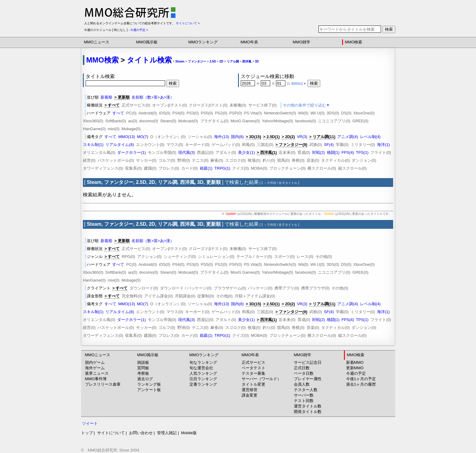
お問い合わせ (141, 433)
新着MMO (355, 362)
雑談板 (143, 362)
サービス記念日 (308, 362)
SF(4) (329, 145)
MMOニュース (97, 42)
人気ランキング (203, 373)
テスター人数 (306, 390)
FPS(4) (348, 152)
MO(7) (143, 137)
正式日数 (302, 368)
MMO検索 (354, 42)
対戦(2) (318, 152)
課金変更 (250, 395)
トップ (87, 433)
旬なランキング (203, 362)
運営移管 (250, 390)
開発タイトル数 (308, 412)
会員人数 (302, 384)
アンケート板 (149, 390)
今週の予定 (356, 373)
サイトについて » (188, 23)
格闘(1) (333, 152)
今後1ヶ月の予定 (361, 379)
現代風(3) (187, 152)
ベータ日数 (304, 373)
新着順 (106, 97)
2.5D (213, 61)
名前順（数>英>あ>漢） (153, 97)
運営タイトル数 (308, 406)
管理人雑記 (167, 433)
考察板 (143, 373)
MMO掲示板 (147, 42)
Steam (180, 61)
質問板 (143, 368)
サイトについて (111, 433)
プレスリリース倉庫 (103, 384)
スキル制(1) (93, 145)
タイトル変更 (253, 384)
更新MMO (355, 368)
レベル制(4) (370, 137)
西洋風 (247, 61)
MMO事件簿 (96, 379)
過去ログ (145, 379)
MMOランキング (203, 42)
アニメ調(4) (348, 137)
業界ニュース (97, 373)
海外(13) (221, 137)
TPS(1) (362, 152)
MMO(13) (127, 137)
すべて (118, 113)
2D (221, 61)
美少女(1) (246, 152)
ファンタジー (197, 61)
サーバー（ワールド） (261, 379)
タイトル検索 (149, 60)
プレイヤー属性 (308, 379)
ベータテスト (253, 368)
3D (257, 61)
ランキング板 (149, 384)
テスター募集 (253, 373)
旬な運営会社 (201, 368)
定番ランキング (203, 384)
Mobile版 (189, 433)
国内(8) (237, 137)
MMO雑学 (301, 42)
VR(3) (302, 137)
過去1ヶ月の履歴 (361, 384)
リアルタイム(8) (120, 145)
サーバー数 (304, 395)
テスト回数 (304, 401)
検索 (389, 29)
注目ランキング (203, 379)
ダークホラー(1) (131, 152)
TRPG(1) (222, 168)
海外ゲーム (95, 368)
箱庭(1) (206, 168)
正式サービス (253, 362)
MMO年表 (249, 42)
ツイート (90, 423)
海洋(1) (383, 145)
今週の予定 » (139, 30)
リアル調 (233, 61)
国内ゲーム (95, 362)
